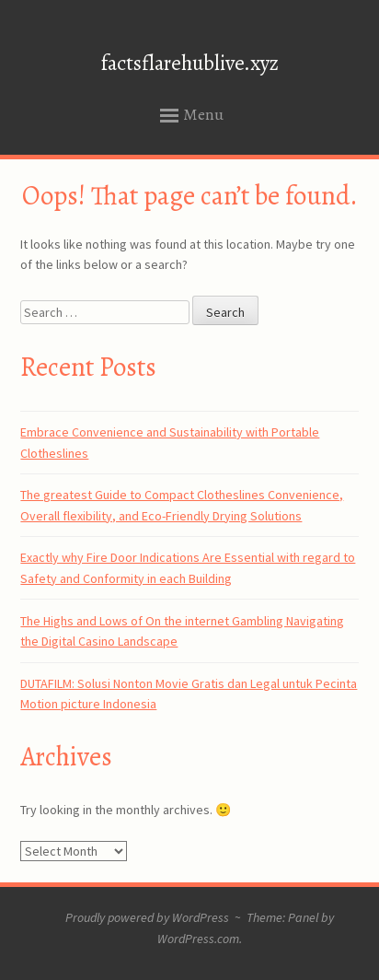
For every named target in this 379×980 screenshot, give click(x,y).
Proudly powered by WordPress (147, 917)
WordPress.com (198, 939)
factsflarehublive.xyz (190, 63)
